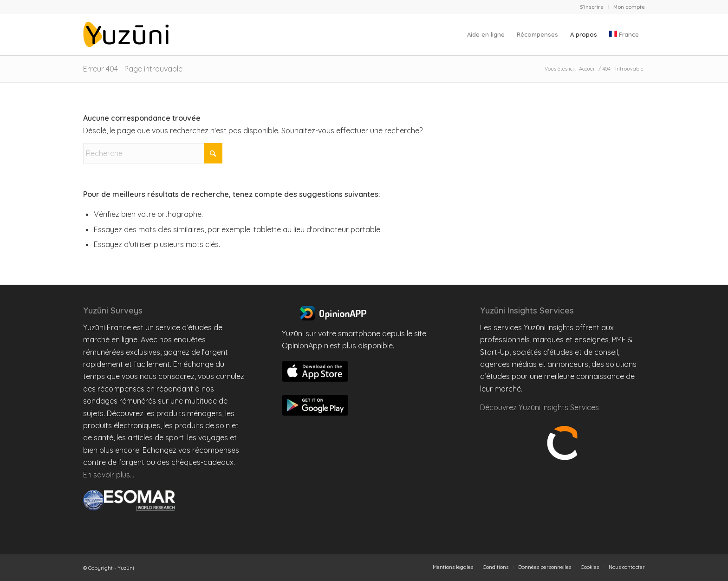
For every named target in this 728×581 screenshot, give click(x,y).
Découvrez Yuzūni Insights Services (539, 407)
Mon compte (629, 7)
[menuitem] (592, 7)
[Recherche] (153, 153)
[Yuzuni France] (128, 34)
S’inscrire (592, 7)
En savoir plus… (109, 475)
